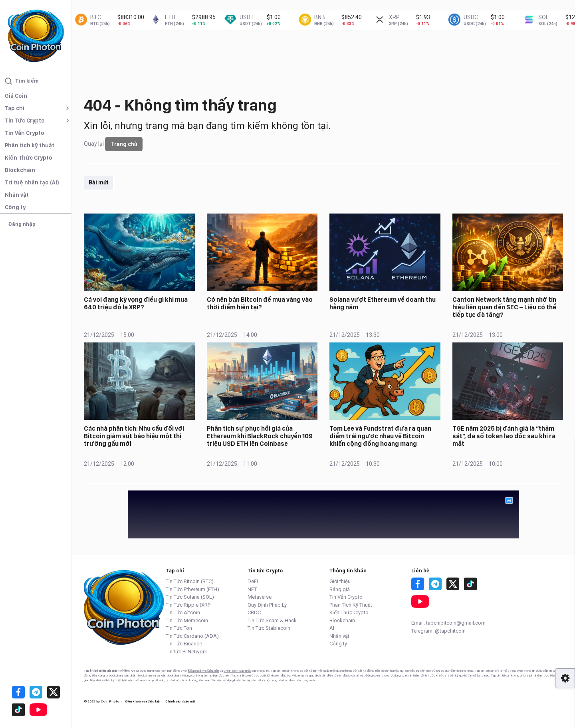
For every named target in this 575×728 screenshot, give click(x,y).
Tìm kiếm (22, 81)
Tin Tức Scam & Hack (272, 620)
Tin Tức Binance (184, 644)
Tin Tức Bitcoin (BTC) (190, 581)
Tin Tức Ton (179, 628)
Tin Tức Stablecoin (269, 628)
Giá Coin (16, 96)
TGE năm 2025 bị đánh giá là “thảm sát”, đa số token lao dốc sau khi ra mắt (504, 436)
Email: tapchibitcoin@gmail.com (448, 623)
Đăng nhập (22, 224)
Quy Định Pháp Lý (267, 605)
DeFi (253, 581)
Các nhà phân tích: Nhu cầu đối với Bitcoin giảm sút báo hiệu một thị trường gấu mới (134, 436)
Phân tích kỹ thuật (30, 145)
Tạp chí (15, 108)
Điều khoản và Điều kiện (203, 671)
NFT (252, 589)
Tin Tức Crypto (25, 121)
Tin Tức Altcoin (183, 612)
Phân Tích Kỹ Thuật (351, 605)
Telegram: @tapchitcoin (438, 631)
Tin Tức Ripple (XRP (188, 605)
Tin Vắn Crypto (25, 133)
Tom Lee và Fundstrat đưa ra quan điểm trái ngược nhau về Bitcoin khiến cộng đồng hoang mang (380, 436)
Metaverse (260, 597)
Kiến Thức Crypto (29, 158)
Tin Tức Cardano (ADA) (192, 636)
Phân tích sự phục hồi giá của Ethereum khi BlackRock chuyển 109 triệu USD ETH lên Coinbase (260, 436)
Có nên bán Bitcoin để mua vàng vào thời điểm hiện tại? (260, 303)
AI (332, 628)
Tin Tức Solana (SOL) (190, 597)
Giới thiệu (340, 581)
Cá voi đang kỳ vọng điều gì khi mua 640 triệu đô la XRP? (136, 303)
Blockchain (20, 170)
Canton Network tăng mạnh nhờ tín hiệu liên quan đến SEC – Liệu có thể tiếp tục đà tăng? (504, 307)
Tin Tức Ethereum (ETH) (192, 589)
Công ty (15, 207)
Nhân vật (17, 195)
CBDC (254, 612)
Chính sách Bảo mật (237, 671)
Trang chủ (124, 144)
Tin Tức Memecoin (187, 620)
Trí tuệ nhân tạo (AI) (32, 182)
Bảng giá (340, 589)
